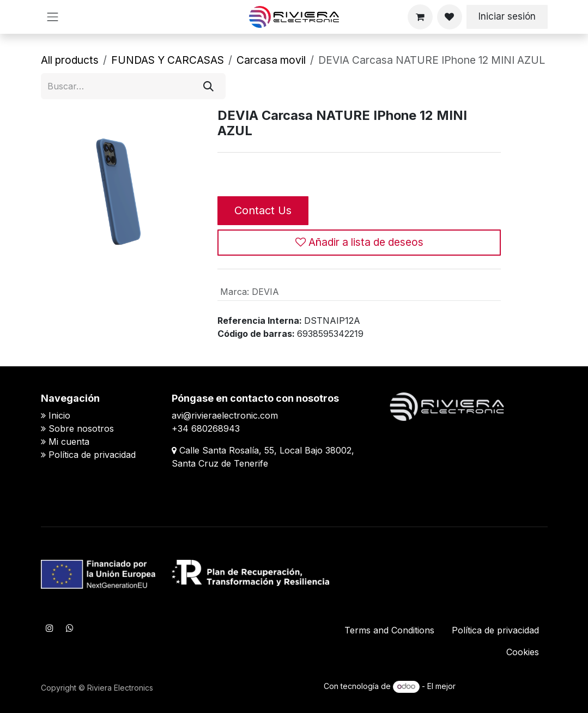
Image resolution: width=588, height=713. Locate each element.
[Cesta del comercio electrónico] (420, 17)
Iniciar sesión (507, 16)
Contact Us (263, 210)
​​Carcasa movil (271, 60)
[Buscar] (208, 86)
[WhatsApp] (70, 628)
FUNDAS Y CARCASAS (168, 60)
